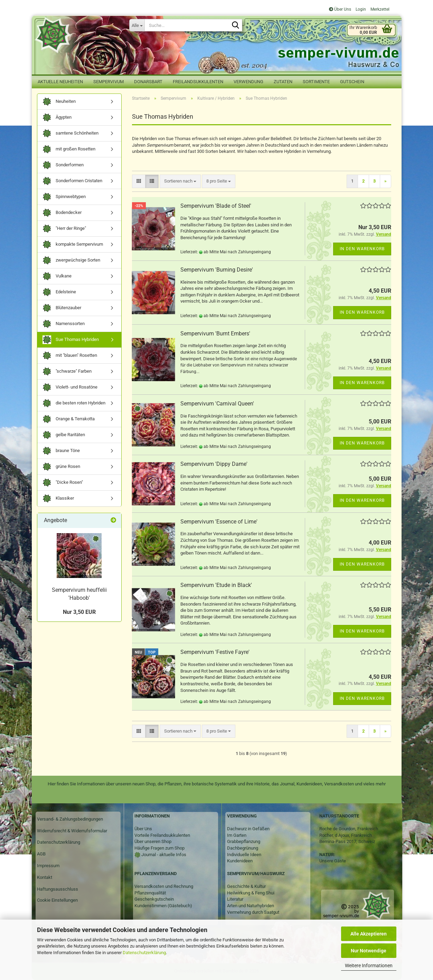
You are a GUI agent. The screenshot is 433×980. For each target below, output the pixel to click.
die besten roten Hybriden (74, 403)
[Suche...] (137, 25)
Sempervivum (109, 82)
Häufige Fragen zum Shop (159, 848)
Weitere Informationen (369, 966)
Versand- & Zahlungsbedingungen (70, 819)
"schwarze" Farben (67, 371)
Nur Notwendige (369, 951)
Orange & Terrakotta (69, 419)
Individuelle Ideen (244, 855)
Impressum (48, 866)
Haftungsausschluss (58, 889)
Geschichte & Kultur (246, 886)
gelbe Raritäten (64, 435)
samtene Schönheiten (70, 133)
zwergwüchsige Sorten (71, 260)
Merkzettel (379, 9)
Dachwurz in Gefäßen (248, 829)
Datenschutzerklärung (144, 953)
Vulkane (57, 276)
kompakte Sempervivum (73, 244)
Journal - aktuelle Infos (163, 855)
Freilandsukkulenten (198, 82)
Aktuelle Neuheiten (60, 82)
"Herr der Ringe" (64, 229)
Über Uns (340, 9)
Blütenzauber (62, 308)
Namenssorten (64, 324)
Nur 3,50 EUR (79, 612)
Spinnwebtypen (64, 197)
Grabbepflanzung (244, 841)
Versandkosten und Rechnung (164, 886)
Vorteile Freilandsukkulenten (162, 835)
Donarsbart (148, 82)
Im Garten (237, 835)
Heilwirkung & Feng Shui (251, 893)
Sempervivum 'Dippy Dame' (214, 464)
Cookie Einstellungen (57, 900)
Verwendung (248, 82)
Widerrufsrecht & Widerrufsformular (72, 831)
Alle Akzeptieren (369, 934)
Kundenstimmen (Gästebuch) (163, 906)
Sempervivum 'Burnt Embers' (215, 334)
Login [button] (360, 9)
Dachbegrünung (243, 848)
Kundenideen (240, 861)
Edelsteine (59, 292)
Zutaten (283, 82)
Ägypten (57, 117)
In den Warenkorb (362, 249)
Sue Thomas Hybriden (71, 340)
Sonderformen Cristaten (72, 181)
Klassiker (58, 498)
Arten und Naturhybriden (251, 906)
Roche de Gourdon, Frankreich (349, 829)
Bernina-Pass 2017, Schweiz (347, 841)
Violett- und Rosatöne (70, 387)
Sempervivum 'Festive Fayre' (215, 652)
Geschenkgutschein (154, 899)
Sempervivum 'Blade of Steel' (216, 206)
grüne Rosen (61, 467)
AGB (41, 854)
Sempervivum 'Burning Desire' (217, 270)
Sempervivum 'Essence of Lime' (219, 522)
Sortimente (316, 82)
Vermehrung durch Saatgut (253, 912)
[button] (139, 181)
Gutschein (352, 82)
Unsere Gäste (333, 861)
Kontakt (45, 877)
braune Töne (61, 451)
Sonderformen (63, 165)
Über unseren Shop (153, 841)
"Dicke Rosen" (63, 483)
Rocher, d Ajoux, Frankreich (346, 835)
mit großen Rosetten (69, 149)
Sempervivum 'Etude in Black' (216, 585)
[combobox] (180, 181)
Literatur (235, 899)
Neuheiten (59, 102)
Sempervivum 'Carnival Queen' (217, 404)
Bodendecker (62, 213)
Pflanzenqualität (150, 893)
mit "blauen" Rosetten (70, 356)
